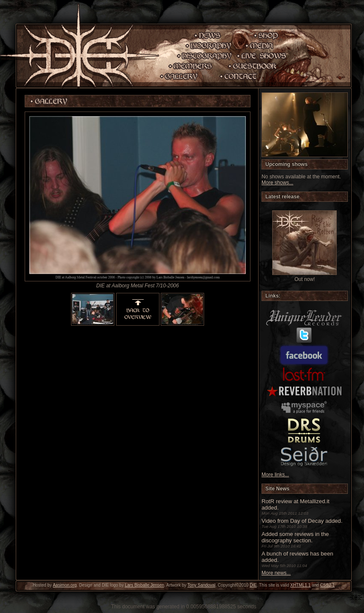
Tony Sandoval (202, 585)
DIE (253, 585)
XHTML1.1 (301, 585)
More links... (275, 475)
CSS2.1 (327, 585)
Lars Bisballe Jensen (145, 585)
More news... (276, 573)
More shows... (277, 183)
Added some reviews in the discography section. (295, 537)
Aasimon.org (65, 585)
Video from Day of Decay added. (302, 521)
